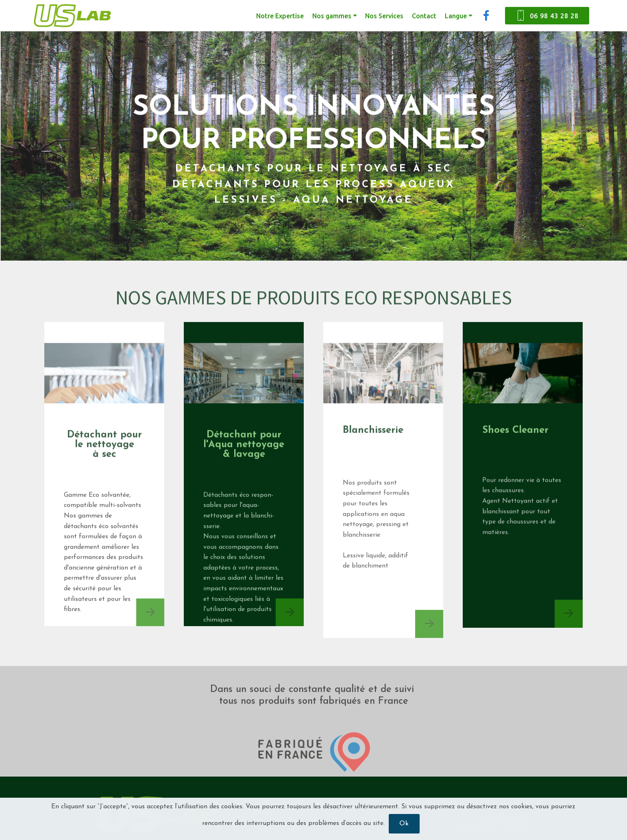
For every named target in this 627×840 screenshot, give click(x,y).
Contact (424, 16)
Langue (456, 16)
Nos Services (384, 16)
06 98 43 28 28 (547, 16)
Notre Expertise (280, 16)
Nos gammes (332, 16)
